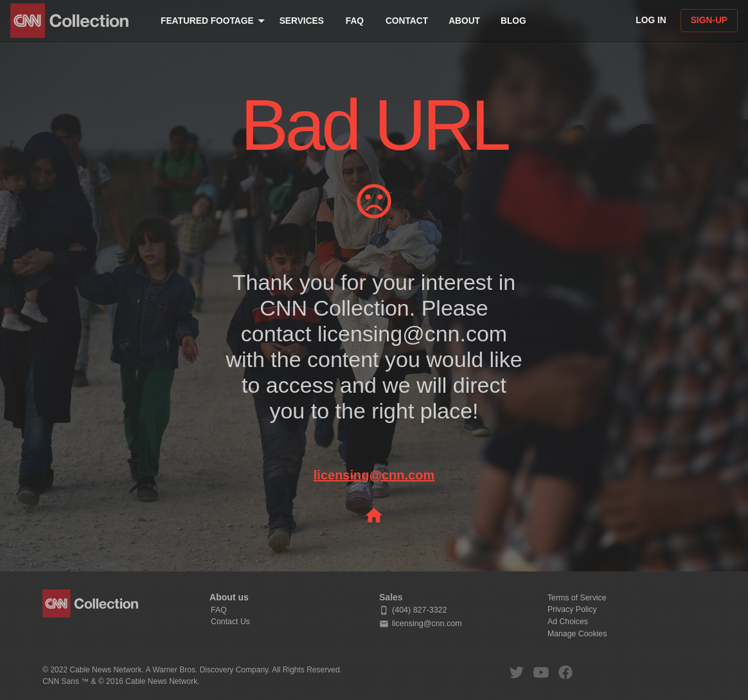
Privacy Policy (572, 609)
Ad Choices (568, 622)
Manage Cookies (577, 634)
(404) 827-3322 (413, 610)
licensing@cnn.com (374, 475)
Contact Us (230, 622)
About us (229, 597)
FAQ (219, 610)
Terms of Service (577, 598)
